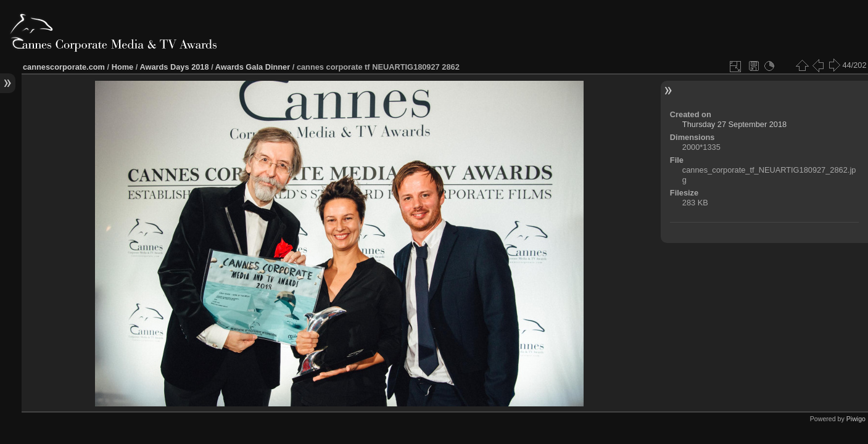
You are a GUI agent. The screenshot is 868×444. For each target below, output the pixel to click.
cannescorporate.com (64, 67)
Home (123, 67)
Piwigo (856, 419)
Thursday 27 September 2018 (734, 124)
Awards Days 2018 (174, 67)
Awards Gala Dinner (253, 67)
